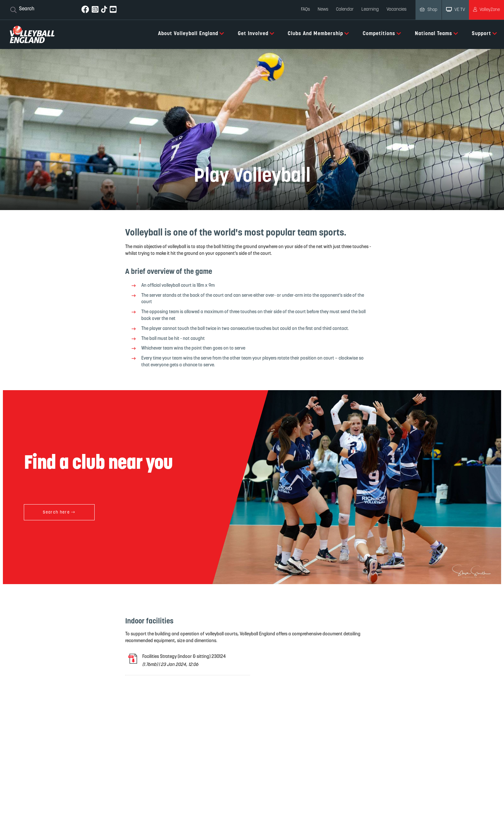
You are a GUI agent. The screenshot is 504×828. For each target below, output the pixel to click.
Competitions (382, 34)
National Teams (437, 34)
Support (485, 34)
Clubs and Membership (318, 34)
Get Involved (256, 34)
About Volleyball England (191, 34)
